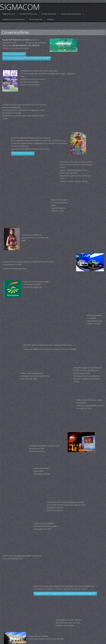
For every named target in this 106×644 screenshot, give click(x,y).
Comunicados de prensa (71, 14)
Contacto (51, 19)
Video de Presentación (14, 54)
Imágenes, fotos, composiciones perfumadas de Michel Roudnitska (38, 514)
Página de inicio (9, 14)
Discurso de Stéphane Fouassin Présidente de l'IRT (26, 58)
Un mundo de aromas (23, 138)
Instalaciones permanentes (13, 19)
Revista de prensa (49, 14)
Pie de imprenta (36, 19)
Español (98, 630)
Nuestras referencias (28, 14)
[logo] (21, 7)
